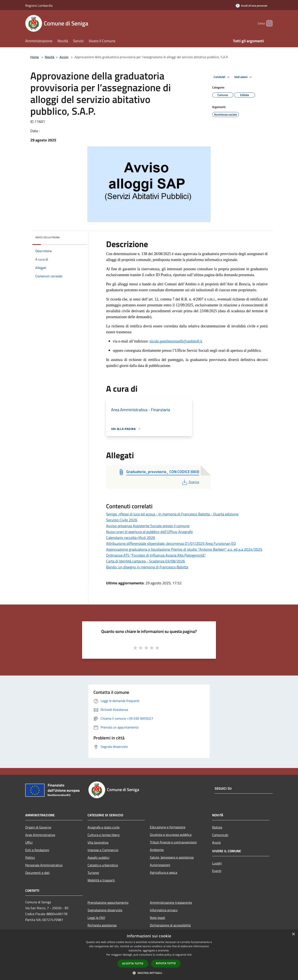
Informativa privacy (164, 910)
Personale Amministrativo (44, 865)
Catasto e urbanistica (103, 865)
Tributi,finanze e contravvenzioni (173, 842)
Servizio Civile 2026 (122, 520)
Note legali (158, 918)
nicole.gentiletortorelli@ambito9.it (176, 341)
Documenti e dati (37, 873)
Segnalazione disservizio (105, 910)
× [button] (293, 934)
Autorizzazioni (160, 865)
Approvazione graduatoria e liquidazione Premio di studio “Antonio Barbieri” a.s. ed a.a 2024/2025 (184, 549)
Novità (50, 57)
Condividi (222, 77)
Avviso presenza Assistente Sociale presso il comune (148, 526)
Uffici (29, 842)
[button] (149, 973)
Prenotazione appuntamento (108, 902)
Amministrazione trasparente (171, 902)
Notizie (217, 827)
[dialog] (149, 955)
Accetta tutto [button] (133, 964)
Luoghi (217, 863)
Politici (30, 857)
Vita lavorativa (98, 842)
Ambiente (157, 850)
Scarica (190, 482)
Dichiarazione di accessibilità (170, 925)
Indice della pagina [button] (47, 237)
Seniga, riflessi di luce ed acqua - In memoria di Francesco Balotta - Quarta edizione (172, 514)
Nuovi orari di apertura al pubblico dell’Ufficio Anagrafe (149, 532)
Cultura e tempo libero (104, 835)
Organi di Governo (38, 827)
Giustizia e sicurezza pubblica (171, 835)
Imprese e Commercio (103, 850)
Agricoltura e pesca (164, 872)
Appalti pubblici (98, 857)
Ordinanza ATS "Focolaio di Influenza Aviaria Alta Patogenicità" (156, 555)
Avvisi (64, 57)
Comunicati (220, 835)
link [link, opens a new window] (190, 955)
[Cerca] (268, 23)
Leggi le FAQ (96, 918)
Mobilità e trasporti (101, 880)
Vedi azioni (244, 77)
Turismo (93, 873)
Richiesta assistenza (102, 925)
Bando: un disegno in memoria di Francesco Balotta (147, 567)
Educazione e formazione (168, 827)
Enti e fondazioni (37, 850)
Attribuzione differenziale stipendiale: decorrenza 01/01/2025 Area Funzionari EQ (171, 543)
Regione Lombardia (39, 5)
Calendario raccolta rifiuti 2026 (131, 538)
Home (35, 57)
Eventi (217, 871)
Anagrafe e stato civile (104, 827)
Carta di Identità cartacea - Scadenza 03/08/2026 (146, 561)
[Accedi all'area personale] (251, 6)
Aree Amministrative (40, 835)
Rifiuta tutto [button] (166, 963)
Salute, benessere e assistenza (172, 857)
